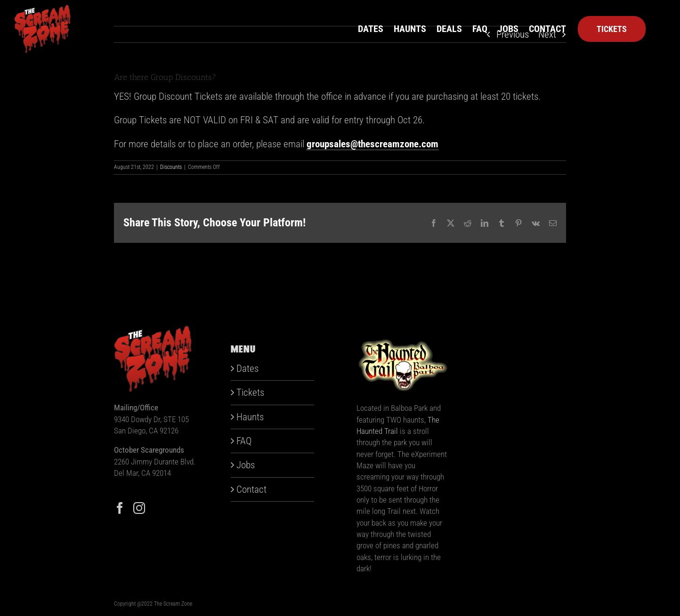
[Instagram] (139, 508)
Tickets (250, 392)
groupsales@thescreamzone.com (372, 144)
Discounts (171, 167)
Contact (251, 489)
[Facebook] (120, 508)
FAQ (244, 441)
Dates (247, 368)
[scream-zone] (42, 9)
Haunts (250, 417)
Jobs (246, 465)
